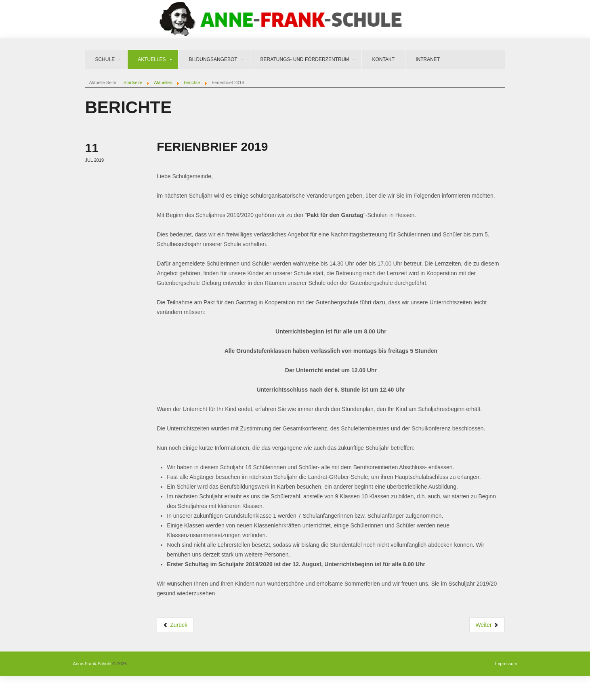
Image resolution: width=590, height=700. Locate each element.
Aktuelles (152, 59)
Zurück (175, 625)
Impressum (506, 664)
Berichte (192, 82)
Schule (105, 59)
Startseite (133, 82)
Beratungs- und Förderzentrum (305, 59)
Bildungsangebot (213, 59)
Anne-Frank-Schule (92, 664)
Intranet (428, 59)
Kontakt (383, 59)
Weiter (487, 625)
